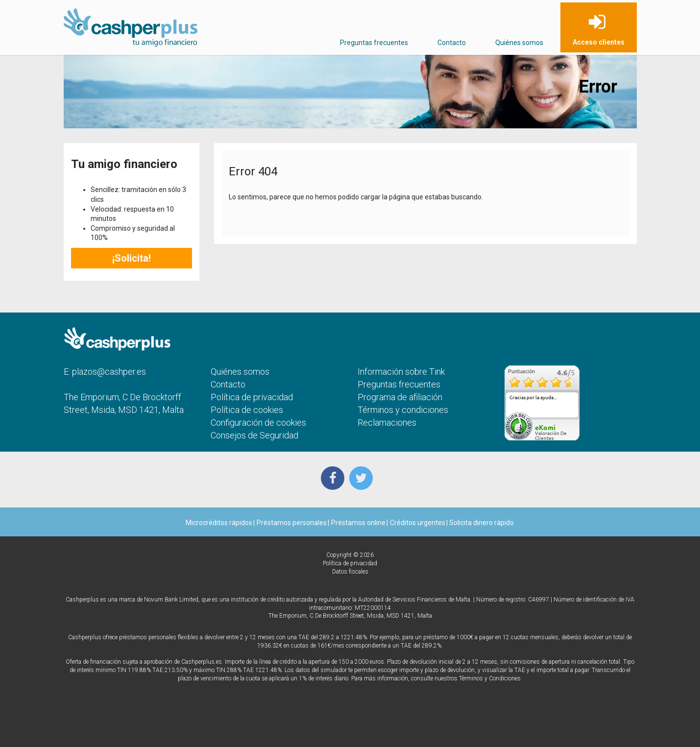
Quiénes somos (519, 43)
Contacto (452, 43)
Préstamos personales (292, 523)
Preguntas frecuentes (374, 43)
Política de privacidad (252, 397)
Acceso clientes (599, 42)
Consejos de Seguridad (254, 435)
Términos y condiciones (403, 410)
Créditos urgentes (418, 523)
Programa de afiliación (400, 397)
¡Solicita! (132, 258)
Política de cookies (247, 410)
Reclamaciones (387, 422)
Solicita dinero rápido (481, 523)
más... (568, 414)
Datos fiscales (350, 572)
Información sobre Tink (401, 372)
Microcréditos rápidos (219, 523)
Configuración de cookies (258, 422)
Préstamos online (358, 523)
